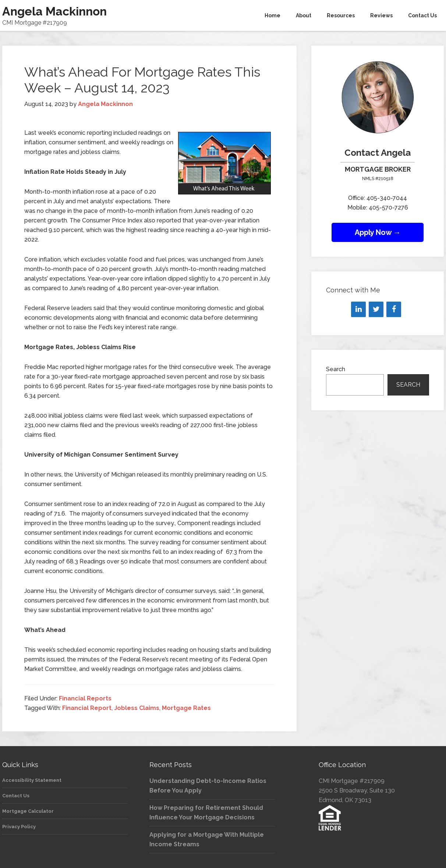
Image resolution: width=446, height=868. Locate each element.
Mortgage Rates (186, 708)
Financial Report (87, 708)
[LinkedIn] (358, 309)
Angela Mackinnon (54, 11)
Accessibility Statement (32, 780)
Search (336, 369)
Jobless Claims (137, 708)
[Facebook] (394, 309)
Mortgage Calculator (28, 811)
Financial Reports (85, 698)
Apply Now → (378, 232)
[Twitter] (376, 309)
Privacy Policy (19, 827)
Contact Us (16, 796)
